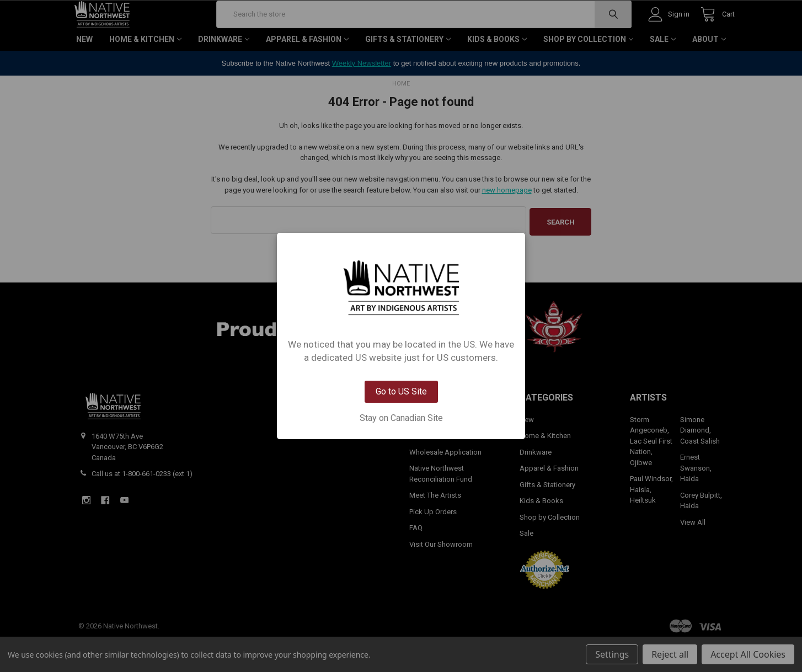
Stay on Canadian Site (401, 418)
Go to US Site (401, 391)
